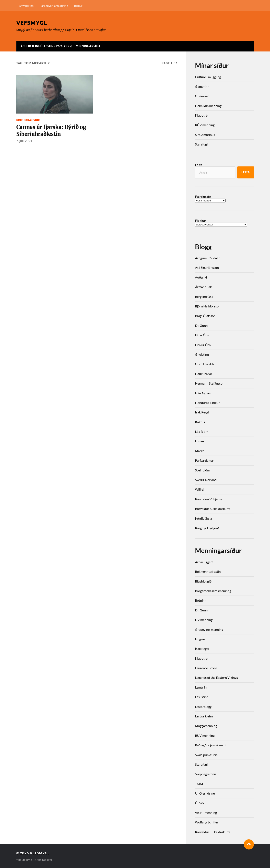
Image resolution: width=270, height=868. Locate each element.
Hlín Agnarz (203, 393)
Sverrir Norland (206, 480)
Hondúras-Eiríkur (207, 403)
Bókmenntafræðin (208, 571)
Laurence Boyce (206, 668)
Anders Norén (41, 860)
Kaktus (200, 422)
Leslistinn (202, 697)
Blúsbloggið (203, 581)
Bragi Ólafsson (205, 316)
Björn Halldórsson (208, 306)
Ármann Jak (203, 287)
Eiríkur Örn (203, 345)
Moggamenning (206, 726)
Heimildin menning (208, 106)
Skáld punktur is (206, 755)
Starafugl (201, 144)
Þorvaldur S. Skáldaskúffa (213, 509)
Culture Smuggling (208, 77)
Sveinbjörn (203, 470)
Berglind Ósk (204, 297)
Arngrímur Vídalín (208, 258)
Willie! (200, 489)
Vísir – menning (206, 813)
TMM (199, 784)
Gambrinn (202, 86)
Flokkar (201, 221)
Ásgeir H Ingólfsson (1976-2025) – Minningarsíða (61, 46)
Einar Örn (202, 335)
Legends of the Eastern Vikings (216, 677)
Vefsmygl (32, 23)
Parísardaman (205, 460)
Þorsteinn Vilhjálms (209, 499)
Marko (200, 451)
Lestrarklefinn (205, 716)
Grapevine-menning (209, 629)
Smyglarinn (26, 6)
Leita (199, 165)
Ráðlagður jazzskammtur (212, 745)
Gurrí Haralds (205, 364)
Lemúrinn (202, 687)
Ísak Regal (202, 412)
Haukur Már (204, 374)
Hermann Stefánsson (210, 383)
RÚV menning (205, 125)
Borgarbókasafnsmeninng (213, 591)
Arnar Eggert (204, 562)
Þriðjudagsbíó (28, 120)
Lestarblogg (203, 707)
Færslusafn (203, 197)
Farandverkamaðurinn (54, 6)
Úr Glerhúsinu (205, 793)
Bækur (78, 6)
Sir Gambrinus (205, 135)
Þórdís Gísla (203, 518)
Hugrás (200, 639)
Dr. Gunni (202, 325)
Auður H (201, 277)
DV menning (204, 620)
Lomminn (202, 441)
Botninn (201, 600)
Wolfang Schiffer (207, 822)
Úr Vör (200, 803)
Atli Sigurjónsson (207, 267)
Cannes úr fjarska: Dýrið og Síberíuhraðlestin (51, 131)
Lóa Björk (202, 431)
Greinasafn (203, 96)
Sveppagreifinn (206, 774)
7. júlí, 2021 (24, 141)
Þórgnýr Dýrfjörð (207, 528)
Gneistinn (202, 354)
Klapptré (201, 115)
